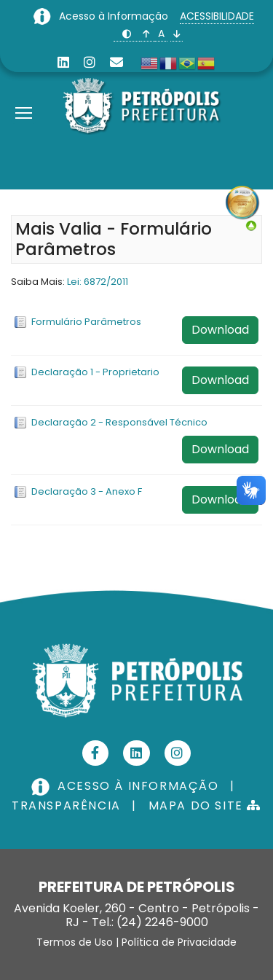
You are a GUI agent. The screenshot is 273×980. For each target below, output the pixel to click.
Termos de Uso (75, 942)
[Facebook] (96, 753)
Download (220, 330)
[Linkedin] (63, 62)
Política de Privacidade (179, 942)
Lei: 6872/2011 (98, 282)
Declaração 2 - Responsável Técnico (119, 422)
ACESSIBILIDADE (217, 16)
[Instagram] (90, 62)
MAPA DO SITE (205, 805)
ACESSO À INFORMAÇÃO (127, 786)
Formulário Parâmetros (86, 322)
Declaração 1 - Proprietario (95, 372)
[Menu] (24, 95)
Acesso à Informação (115, 16)
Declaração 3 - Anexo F (87, 491)
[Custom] (116, 62)
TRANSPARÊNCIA (66, 805)
